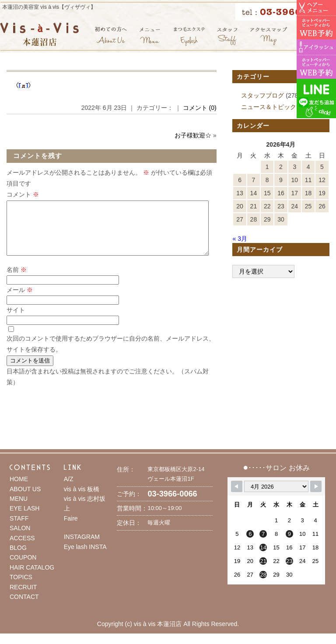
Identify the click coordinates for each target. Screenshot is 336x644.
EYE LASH (24, 519)
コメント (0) (200, 108)
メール (20, 300)
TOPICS (21, 588)
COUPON (23, 568)
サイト (16, 320)
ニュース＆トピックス (272, 107)
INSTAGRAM (82, 547)
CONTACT (24, 607)
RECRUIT (23, 598)
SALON (20, 538)
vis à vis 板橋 (82, 500)
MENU (19, 509)
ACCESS (22, 549)
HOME (19, 489)
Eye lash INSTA (85, 557)
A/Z (69, 489)
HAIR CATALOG (32, 578)
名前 (17, 280)
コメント (23, 194)
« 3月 (240, 239)
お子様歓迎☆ (193, 135)
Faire (71, 529)
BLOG (18, 558)
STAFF (19, 529)
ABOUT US (25, 500)
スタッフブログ (262, 95)
